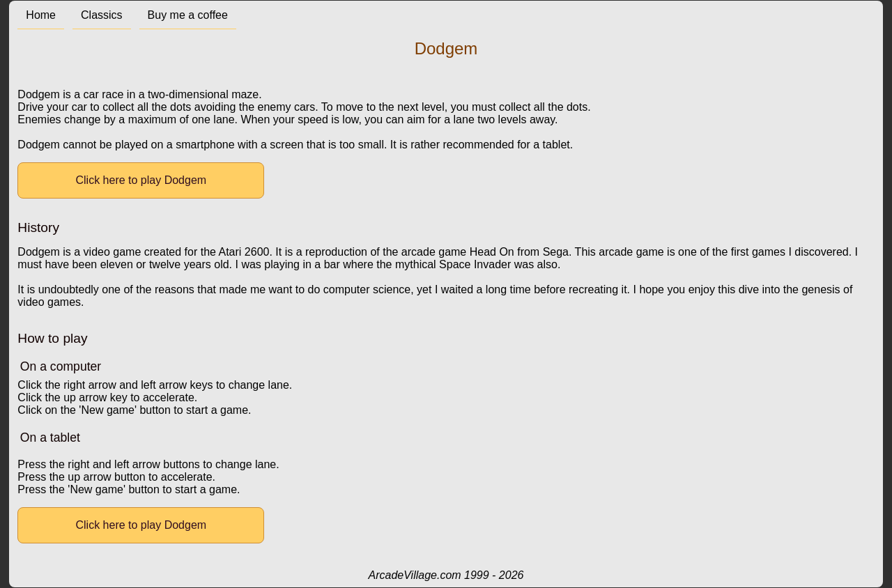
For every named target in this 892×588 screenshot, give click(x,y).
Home (41, 15)
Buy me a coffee (188, 15)
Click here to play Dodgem (141, 180)
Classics (102, 15)
